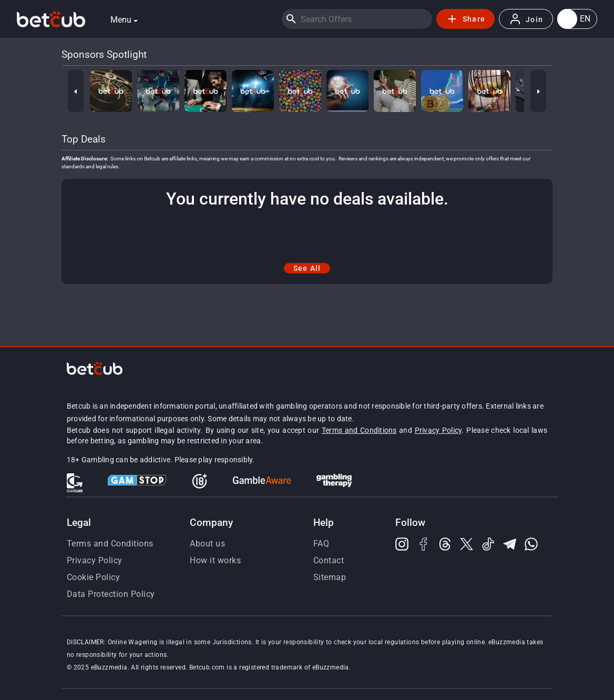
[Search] (291, 19)
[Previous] (76, 91)
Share (465, 19)
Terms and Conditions (359, 430)
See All (307, 268)
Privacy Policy (438, 430)
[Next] (538, 91)
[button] (577, 19)
